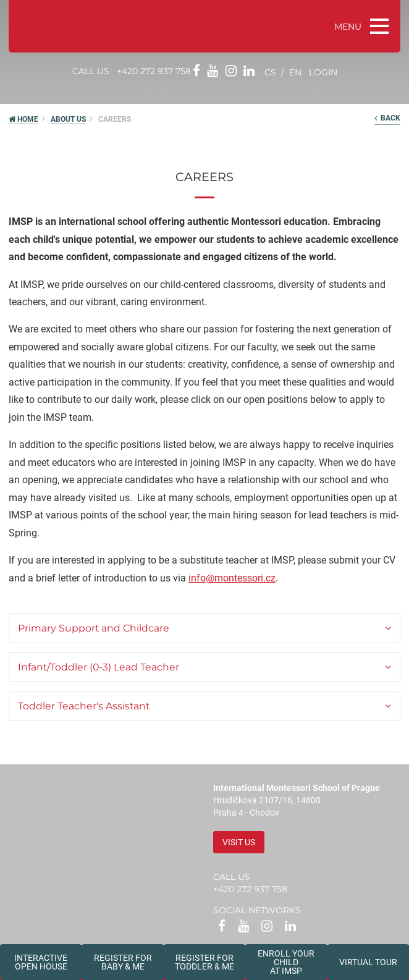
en (295, 72)
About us (68, 119)
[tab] (204, 628)
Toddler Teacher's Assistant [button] (84, 706)
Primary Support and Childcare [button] (94, 628)
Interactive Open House (41, 962)
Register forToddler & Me (204, 962)
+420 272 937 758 (154, 71)
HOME (23, 119)
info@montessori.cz (232, 578)
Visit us (239, 842)
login (323, 72)
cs (270, 72)
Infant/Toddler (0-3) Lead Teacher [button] (99, 667)
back (387, 118)
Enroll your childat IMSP (286, 962)
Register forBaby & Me (123, 962)
